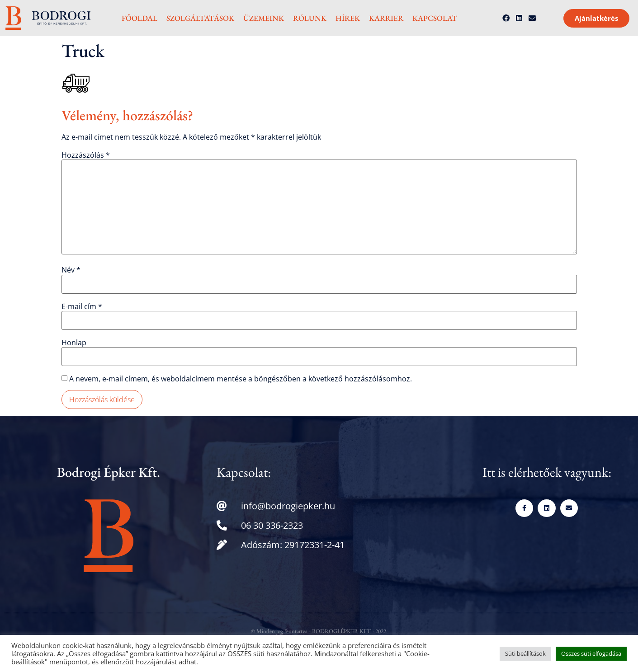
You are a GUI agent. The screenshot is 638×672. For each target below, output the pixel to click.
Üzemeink (264, 18)
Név (71, 270)
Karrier (386, 18)
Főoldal (139, 18)
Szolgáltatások (200, 18)
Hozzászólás (86, 155)
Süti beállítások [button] (525, 653)
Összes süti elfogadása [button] (591, 653)
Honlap (74, 343)
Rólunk (310, 18)
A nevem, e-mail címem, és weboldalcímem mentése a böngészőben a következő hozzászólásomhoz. (241, 379)
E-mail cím (82, 306)
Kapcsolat (435, 18)
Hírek (348, 18)
